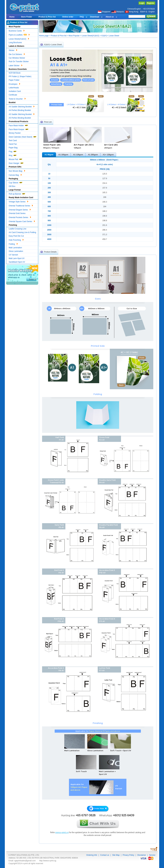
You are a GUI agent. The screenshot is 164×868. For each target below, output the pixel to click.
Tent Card (13, 140)
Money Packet (15, 133)
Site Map (116, 855)
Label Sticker (16, 65)
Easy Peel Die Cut (16, 236)
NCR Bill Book (15, 73)
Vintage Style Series (18, 201)
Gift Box (12, 186)
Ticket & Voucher (17, 98)
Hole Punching (16, 240)
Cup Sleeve (16, 182)
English (151, 12)
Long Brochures (15, 43)
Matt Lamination (15, 248)
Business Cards (17, 30)
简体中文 (144, 12)
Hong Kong (132, 12)
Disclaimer (142, 855)
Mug (13, 155)
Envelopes (14, 84)
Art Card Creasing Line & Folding (22, 232)
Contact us (105, 855)
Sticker (13, 50)
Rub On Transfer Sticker (19, 62)
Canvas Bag (15, 175)
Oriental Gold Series (17, 213)
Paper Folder (14, 80)
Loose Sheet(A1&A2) (19, 38)
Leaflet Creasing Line (17, 229)
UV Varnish (13, 255)
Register (151, 3)
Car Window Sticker (17, 58)
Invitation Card (15, 91)
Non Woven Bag (17, 171)
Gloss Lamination (16, 251)
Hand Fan (13, 144)
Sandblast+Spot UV (17, 262)
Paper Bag (13, 148)
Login (142, 3)
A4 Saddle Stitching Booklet (22, 106)
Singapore (104, 12)
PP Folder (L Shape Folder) (20, 76)
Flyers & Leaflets (19, 34)
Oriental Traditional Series (21, 205)
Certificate (13, 95)
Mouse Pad (16, 159)
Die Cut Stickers (17, 54)
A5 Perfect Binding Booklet (20, 118)
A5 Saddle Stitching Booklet (22, 114)
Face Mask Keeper (19, 129)
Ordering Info (92, 855)
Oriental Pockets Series (20, 217)
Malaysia (118, 12)
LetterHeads (14, 88)
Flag (13, 151)
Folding (13, 244)
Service (152, 855)
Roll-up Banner (17, 194)
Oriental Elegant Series (20, 209)
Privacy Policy (129, 855)
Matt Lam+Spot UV (17, 258)
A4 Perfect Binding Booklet (20, 110)
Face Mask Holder (18, 125)
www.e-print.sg (62, 833)
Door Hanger (16, 163)
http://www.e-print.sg (48, 861)
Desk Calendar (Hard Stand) (23, 137)
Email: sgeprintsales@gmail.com (22, 861)
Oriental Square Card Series (22, 221)
